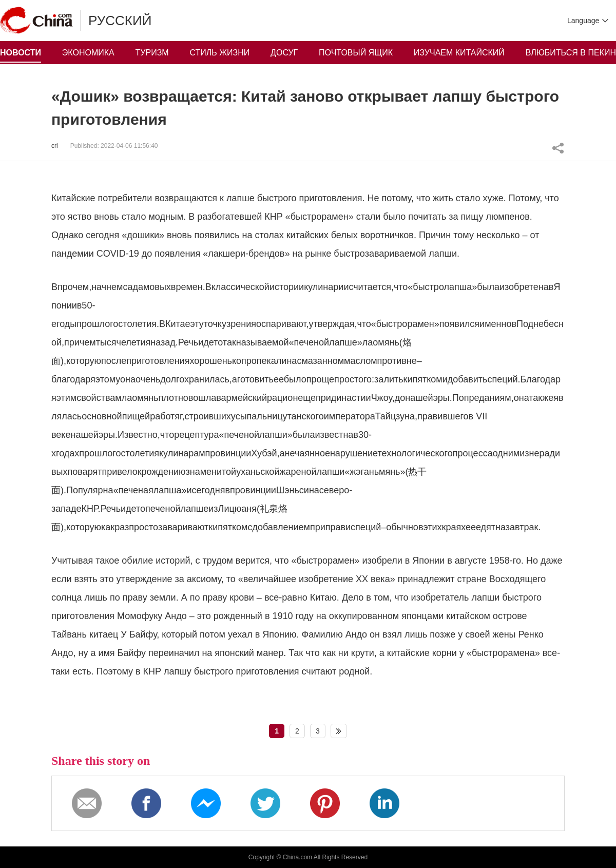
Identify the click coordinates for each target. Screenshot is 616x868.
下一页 (339, 731)
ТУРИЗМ (152, 53)
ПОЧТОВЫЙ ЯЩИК (356, 53)
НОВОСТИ (21, 53)
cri (55, 146)
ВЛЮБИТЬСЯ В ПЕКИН (571, 53)
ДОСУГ (284, 53)
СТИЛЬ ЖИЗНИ (220, 53)
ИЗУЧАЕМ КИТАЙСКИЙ (459, 53)
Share (558, 148)
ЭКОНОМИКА (88, 53)
